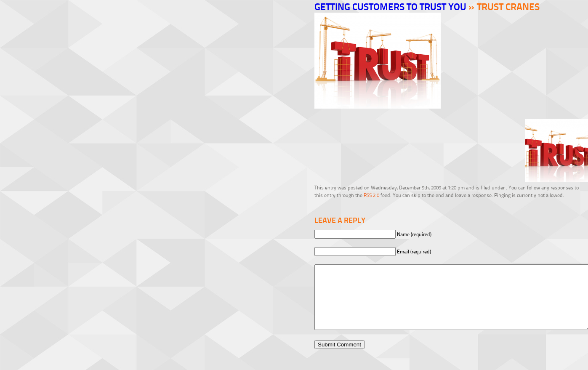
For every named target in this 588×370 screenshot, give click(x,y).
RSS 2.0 (371, 195)
